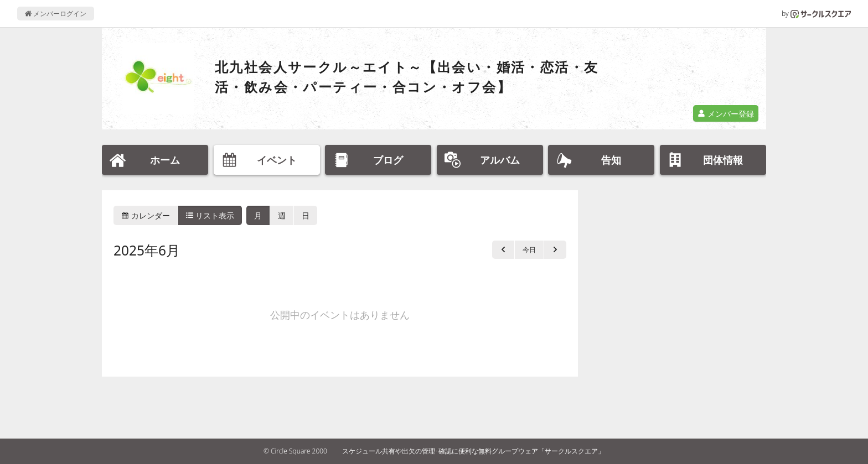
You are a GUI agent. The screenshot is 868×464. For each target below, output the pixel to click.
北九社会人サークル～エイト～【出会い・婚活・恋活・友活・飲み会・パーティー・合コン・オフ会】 (407, 77)
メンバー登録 (726, 114)
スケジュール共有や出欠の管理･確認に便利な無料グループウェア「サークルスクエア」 (473, 451)
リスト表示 (210, 215)
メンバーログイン (56, 14)
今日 (529, 250)
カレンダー (146, 215)
